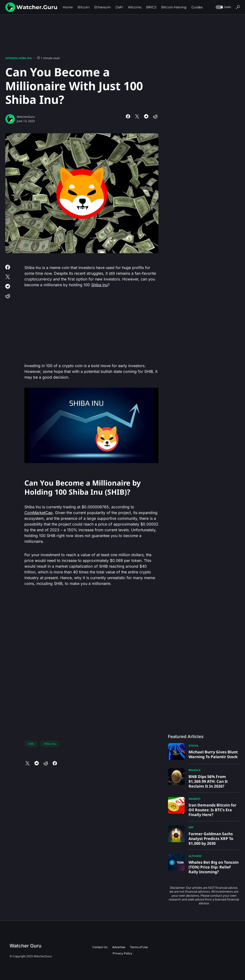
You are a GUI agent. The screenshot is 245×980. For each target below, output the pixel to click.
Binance (195, 770)
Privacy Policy (122, 953)
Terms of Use (139, 947)
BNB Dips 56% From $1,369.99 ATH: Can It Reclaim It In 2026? (208, 781)
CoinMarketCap (39, 513)
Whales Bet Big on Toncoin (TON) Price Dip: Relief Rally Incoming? (214, 867)
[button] (223, 7)
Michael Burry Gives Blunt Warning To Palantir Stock (213, 754)
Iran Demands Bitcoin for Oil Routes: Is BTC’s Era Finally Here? (212, 810)
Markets (195, 799)
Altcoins (195, 856)
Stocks (193, 746)
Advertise (119, 947)
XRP (191, 827)
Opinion (11, 58)
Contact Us (100, 947)
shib (31, 744)
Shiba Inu (25, 58)
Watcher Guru (25, 946)
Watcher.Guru (26, 117)
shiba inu (50, 744)
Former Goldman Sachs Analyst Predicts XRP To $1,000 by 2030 (211, 839)
